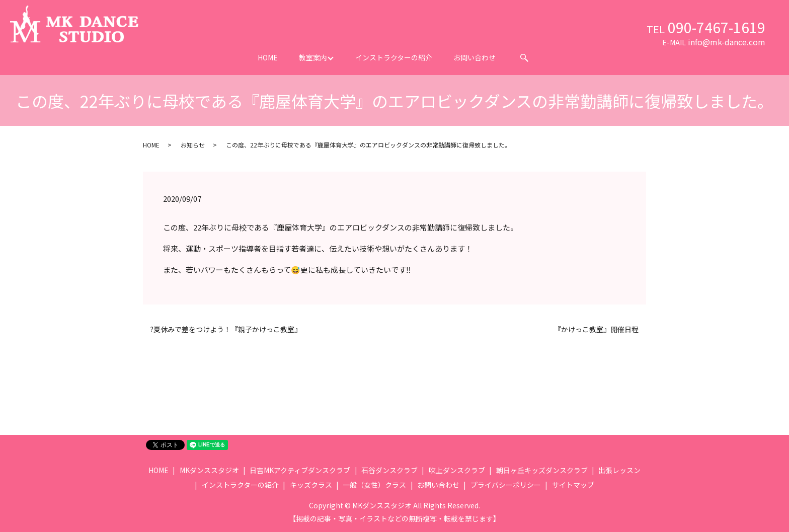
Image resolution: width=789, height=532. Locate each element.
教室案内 (313, 57)
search (524, 58)
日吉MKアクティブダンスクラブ (300, 470)
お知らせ (193, 145)
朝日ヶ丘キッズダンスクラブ (542, 470)
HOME (268, 57)
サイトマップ (573, 485)
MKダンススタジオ (209, 470)
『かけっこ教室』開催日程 (596, 329)
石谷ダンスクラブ (389, 470)
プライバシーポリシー (506, 485)
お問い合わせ (475, 57)
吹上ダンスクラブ (457, 470)
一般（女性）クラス (374, 485)
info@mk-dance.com (727, 42)
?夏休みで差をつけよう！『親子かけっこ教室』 (226, 329)
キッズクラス (311, 485)
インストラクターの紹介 (394, 57)
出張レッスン (619, 470)
